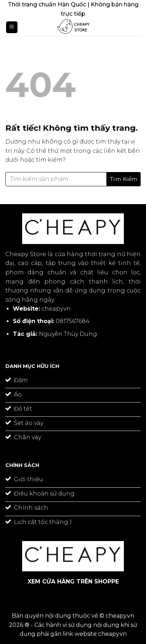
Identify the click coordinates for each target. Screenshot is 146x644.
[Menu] (12, 27)
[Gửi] (124, 179)
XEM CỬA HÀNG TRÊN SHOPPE (73, 581)
